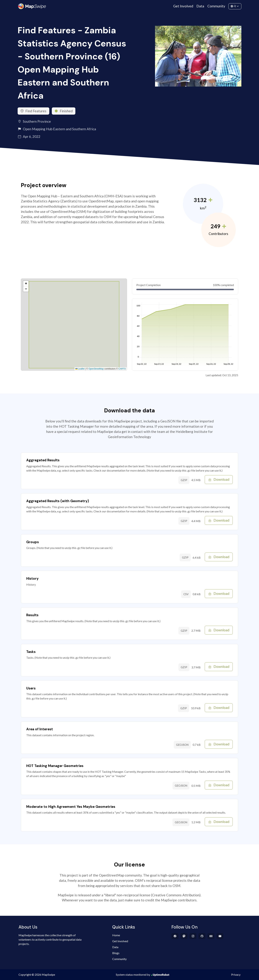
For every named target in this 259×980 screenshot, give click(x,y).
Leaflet (80, 369)
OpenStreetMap (96, 369)
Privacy (236, 975)
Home (116, 935)
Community (216, 6)
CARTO (122, 369)
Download (219, 479)
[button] (26, 284)
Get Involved (183, 6)
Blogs (116, 953)
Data (200, 6)
